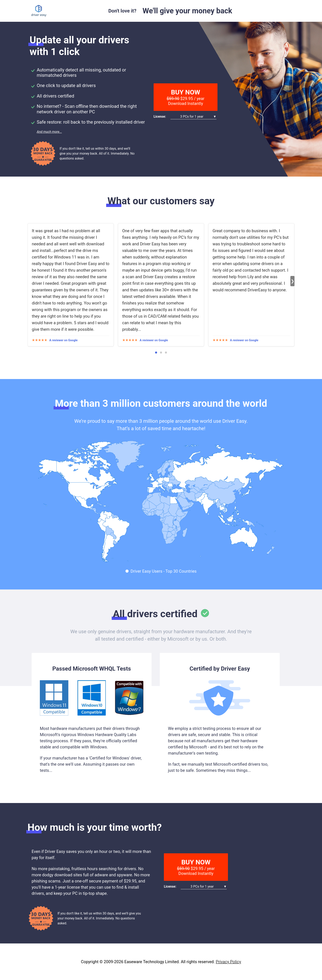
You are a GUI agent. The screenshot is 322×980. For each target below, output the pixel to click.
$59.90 (173, 99)
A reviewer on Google (63, 340)
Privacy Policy (228, 962)
